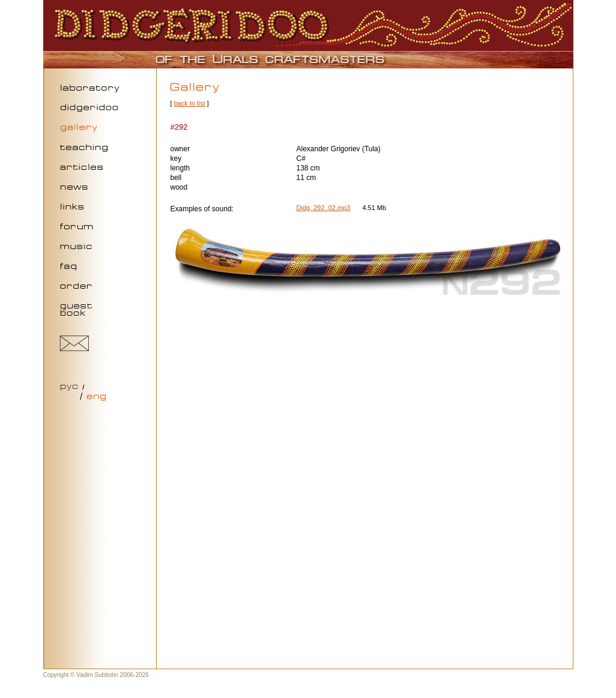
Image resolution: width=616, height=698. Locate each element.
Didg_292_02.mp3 (324, 208)
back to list (190, 103)
